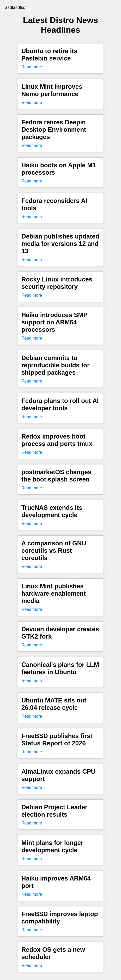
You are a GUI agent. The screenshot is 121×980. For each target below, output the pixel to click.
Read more (32, 67)
